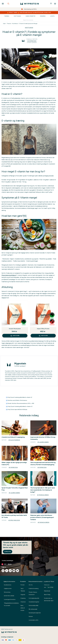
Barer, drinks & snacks (23, 608)
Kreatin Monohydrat (15, 329)
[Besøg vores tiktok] (10, 571)
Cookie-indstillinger (8, 561)
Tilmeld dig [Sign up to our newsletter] (8, 552)
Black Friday (47, 595)
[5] (7, 409)
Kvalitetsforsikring (34, 588)
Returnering (7, 592)
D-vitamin (39, 82)
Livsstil (52, 16)
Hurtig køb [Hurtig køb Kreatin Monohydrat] (15, 336)
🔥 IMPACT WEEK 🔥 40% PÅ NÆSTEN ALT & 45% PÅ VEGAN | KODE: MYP (29, 12)
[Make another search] (29, 20)
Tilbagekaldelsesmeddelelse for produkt (11, 604)
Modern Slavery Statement (33, 593)
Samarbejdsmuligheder (35, 613)
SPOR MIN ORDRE (9, 596)
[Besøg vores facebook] (7, 571)
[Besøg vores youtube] (14, 571)
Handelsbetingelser (34, 602)
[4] (7, 406)
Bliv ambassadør (33, 609)
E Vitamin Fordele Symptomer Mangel (28, 24)
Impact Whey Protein (43, 329)
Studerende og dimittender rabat (49, 599)
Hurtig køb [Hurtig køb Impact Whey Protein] (43, 336)
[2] (7, 400)
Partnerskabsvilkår (33, 605)
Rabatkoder (47, 591)
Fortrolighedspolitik (34, 598)
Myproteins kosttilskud (9, 275)
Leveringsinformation (10, 599)
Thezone (9, 24)
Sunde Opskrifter (30, 16)
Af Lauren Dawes (43, 442)
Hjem (4, 24)
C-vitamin (31, 82)
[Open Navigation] (3, 4)
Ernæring (43, 16)
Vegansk (23, 595)
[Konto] (51, 4)
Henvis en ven (49, 586)
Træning (7, 16)
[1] (7, 397)
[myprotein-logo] (30, 4)
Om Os (31, 585)
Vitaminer (23, 602)
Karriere (31, 616)
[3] (7, 403)
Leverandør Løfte (33, 620)
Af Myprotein (32, 41)
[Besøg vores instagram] (3, 571)
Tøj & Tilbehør (23, 590)
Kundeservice (8, 585)
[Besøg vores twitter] (18, 571)
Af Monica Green (43, 495)
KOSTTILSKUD (29, 28)
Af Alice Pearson (14, 440)
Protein (23, 585)
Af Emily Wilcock (14, 520)
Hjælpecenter (8, 588)
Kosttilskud (17, 16)
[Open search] (8, 4)
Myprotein (20, 364)
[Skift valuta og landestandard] (29, 564)
